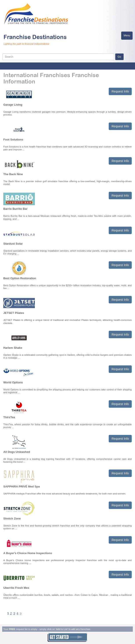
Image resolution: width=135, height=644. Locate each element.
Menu (128, 37)
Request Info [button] (120, 91)
